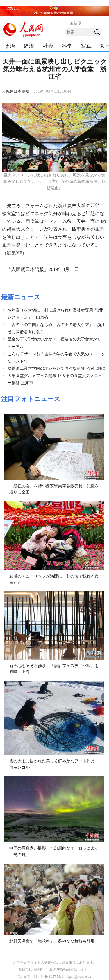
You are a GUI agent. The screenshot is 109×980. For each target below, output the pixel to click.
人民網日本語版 (15, 91)
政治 (10, 46)
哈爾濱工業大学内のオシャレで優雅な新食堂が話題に (56, 368)
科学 (67, 46)
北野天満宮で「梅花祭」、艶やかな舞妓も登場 (52, 941)
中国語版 (74, 23)
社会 (48, 46)
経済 (29, 46)
